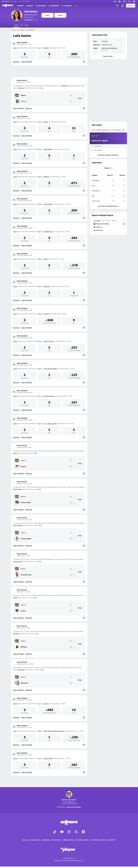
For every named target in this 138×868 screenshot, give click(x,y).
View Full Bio (108, 56)
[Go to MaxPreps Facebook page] (83, 832)
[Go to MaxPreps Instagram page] (69, 832)
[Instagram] (124, 1)
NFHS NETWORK (24, 1)
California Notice (82, 840)
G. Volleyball (67, 6)
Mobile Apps (35, 840)
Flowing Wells (48, 204)
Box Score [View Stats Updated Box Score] (16, 62)
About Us (26, 840)
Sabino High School (69, 796)
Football (20, 6)
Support (112, 840)
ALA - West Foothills (50, 424)
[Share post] (84, 62)
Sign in (131, 6)
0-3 (36, 453)
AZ (18, 30)
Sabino (23, 30)
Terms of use (68, 840)
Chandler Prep (48, 232)
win (40, 48)
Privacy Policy (56, 840)
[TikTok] (115, 1)
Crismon (46, 314)
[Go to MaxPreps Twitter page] (76, 832)
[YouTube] (120, 1)
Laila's (15, 48)
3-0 (42, 88)
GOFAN (14, 1)
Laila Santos (31, 11)
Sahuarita (47, 286)
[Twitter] (129, 1)
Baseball (30, 6)
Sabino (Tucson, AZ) (30, 15)
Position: (107, 168)
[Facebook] (134, 1)
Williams (46, 177)
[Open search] (117, 6)
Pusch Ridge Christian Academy (54, 731)
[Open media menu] (123, 6)
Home (16, 25)
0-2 (40, 489)
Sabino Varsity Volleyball (109, 48)
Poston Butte (48, 149)
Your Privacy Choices (98, 840)
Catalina (46, 48)
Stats (27, 25)
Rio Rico (46, 704)
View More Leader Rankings (108, 155)
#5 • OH (31, 20)
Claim (47, 15)
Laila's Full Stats (27, 62)
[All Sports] (76, 6)
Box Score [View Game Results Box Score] (29, 108)
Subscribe (46, 840)
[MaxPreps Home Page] (14, 30)
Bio (21, 25)
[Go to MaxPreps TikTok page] (55, 832)
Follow (60, 15)
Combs (46, 259)
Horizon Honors (49, 341)
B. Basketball (41, 6)
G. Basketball (54, 6)
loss (40, 122)
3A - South (98, 150)
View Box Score (98, 230)
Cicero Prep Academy (50, 369)
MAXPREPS (6, 1)
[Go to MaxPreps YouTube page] (62, 832)
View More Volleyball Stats (108, 206)
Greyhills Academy (49, 396)
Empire (46, 122)
